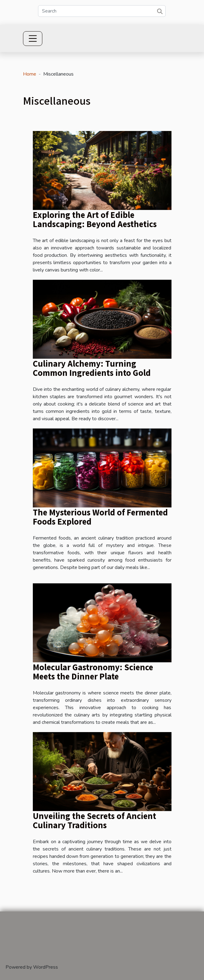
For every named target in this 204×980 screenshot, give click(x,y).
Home (30, 74)
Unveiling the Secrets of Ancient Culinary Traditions (94, 820)
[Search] (102, 11)
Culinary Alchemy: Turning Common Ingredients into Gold (92, 368)
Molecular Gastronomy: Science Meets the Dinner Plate (93, 671)
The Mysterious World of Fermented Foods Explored (100, 517)
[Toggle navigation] (33, 39)
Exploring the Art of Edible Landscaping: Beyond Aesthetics (95, 219)
